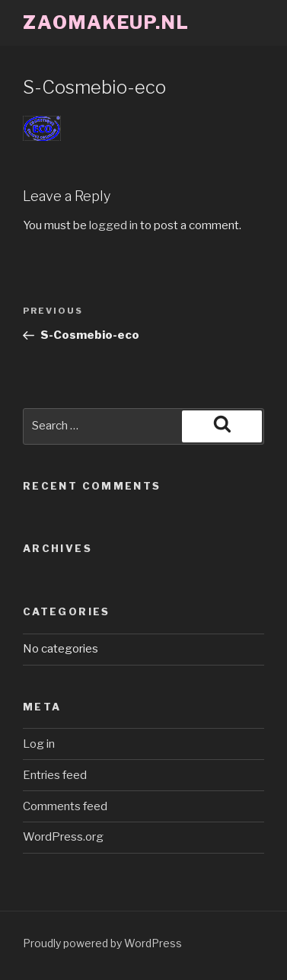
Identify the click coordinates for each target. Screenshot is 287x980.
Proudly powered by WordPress (102, 943)
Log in (39, 744)
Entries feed (55, 775)
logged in (113, 225)
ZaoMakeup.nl (106, 22)
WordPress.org (63, 837)
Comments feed (65, 806)
